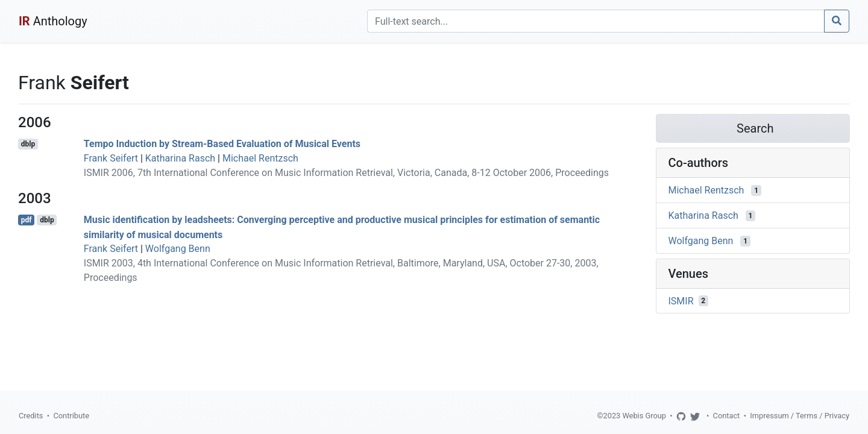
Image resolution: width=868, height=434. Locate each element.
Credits (31, 416)
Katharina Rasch (180, 158)
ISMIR (681, 300)
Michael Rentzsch (260, 158)
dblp (28, 144)
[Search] (596, 21)
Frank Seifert (111, 158)
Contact (727, 416)
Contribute (71, 416)
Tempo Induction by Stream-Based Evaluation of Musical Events (222, 144)
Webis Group (644, 416)
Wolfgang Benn (178, 249)
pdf (27, 220)
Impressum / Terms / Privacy (800, 416)
